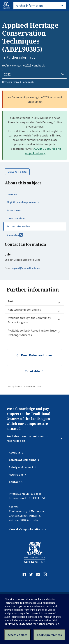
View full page (17, 172)
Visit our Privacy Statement (31, 622)
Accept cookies (17, 635)
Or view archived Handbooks (18, 82)
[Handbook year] (34, 74)
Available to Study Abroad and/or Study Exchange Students (32, 333)
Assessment (14, 210)
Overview (12, 194)
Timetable (19, 237)
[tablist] (40, 6)
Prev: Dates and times (37, 355)
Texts (11, 301)
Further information (18, 226)
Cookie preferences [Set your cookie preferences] (49, 635)
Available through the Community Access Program (29, 320)
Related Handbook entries (24, 310)
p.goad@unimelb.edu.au (26, 268)
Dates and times (16, 218)
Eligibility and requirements (23, 202)
